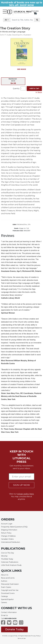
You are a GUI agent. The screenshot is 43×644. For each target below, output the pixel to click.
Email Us (4, 615)
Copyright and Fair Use (10, 590)
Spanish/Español (7, 599)
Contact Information (9, 612)
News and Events (8, 578)
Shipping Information (9, 530)
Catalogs (4, 596)
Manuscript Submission (10, 584)
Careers (4, 602)
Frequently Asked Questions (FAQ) (14, 527)
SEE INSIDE (22, 69)
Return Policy (6, 533)
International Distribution (11, 542)
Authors (4, 581)
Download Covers (8, 593)
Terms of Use (22, 638)
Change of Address (8, 536)
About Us (5, 575)
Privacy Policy (35, 636)
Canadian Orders (7, 539)
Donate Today (14, 629)
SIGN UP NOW (21, 485)
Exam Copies (6, 587)
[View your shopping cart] (35, 14)
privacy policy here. (26, 494)
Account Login (7, 524)
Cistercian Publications (10, 562)
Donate (35, 11)
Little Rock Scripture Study (11, 565)
